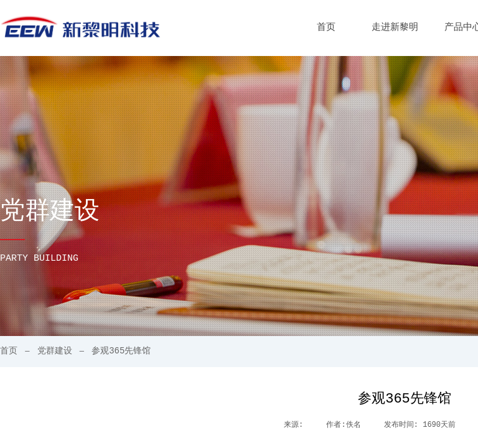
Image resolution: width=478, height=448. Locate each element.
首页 (326, 28)
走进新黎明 (395, 28)
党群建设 (55, 351)
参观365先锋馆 (121, 351)
